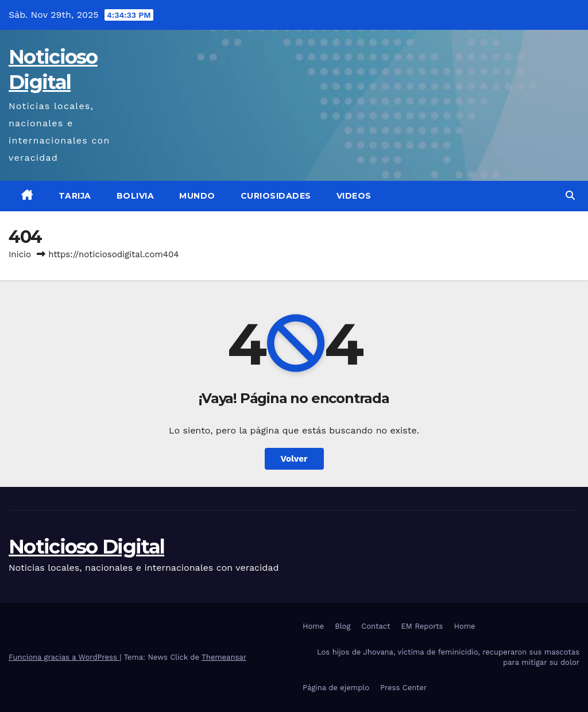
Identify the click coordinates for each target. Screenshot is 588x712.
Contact (376, 626)
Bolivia (136, 196)
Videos (354, 196)
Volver (294, 459)
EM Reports (422, 626)
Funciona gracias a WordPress (64, 657)
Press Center (403, 688)
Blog (343, 626)
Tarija (75, 196)
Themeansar (224, 657)
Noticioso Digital (86, 547)
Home (313, 626)
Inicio (20, 254)
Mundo (197, 196)
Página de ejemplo (336, 688)
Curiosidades (276, 196)
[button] (570, 196)
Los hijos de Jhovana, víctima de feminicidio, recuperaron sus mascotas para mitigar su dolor (448, 657)
